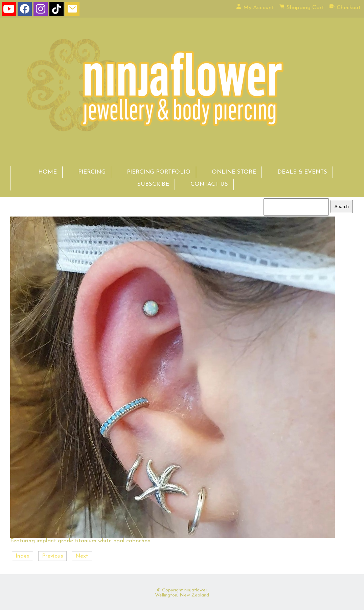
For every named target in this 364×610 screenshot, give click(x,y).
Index (22, 556)
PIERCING (92, 172)
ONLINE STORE (234, 172)
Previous (52, 556)
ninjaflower (196, 590)
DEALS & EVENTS (302, 172)
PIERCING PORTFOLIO (159, 172)
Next (82, 556)
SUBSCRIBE (153, 184)
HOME (48, 172)
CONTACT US (209, 184)
